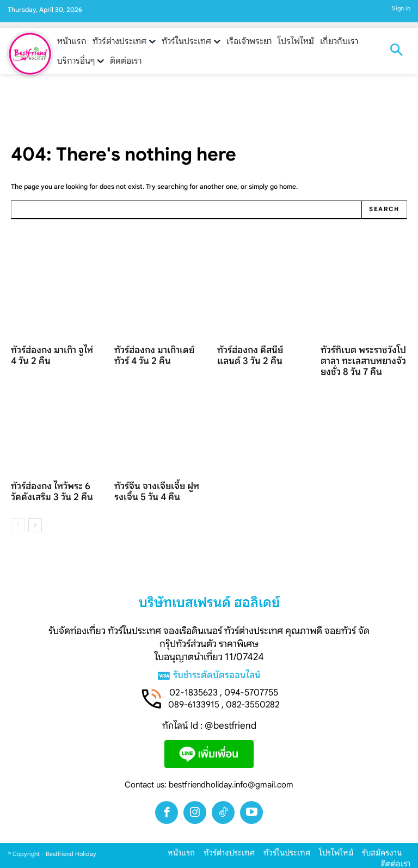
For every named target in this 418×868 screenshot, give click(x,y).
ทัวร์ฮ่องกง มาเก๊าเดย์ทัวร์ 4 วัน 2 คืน (156, 353)
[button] (396, 51)
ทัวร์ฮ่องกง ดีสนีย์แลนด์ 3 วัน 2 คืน (259, 353)
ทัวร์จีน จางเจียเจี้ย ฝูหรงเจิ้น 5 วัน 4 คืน (155, 486)
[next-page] (35, 519)
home (288, 186)
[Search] (385, 210)
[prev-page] (18, 519)
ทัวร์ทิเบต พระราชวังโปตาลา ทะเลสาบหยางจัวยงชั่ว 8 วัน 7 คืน (363, 358)
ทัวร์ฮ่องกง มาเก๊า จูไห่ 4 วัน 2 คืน (51, 353)
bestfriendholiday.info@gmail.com (231, 779)
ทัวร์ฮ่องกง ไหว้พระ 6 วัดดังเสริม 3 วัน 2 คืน (52, 486)
